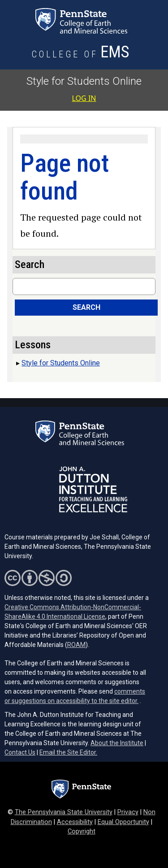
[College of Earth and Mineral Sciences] (81, 55)
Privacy (128, 812)
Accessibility (75, 822)
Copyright (82, 831)
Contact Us (20, 752)
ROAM (76, 645)
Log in (84, 98)
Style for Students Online (84, 81)
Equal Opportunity (123, 822)
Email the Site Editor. (68, 752)
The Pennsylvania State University (64, 812)
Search (86, 307)
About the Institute (117, 743)
